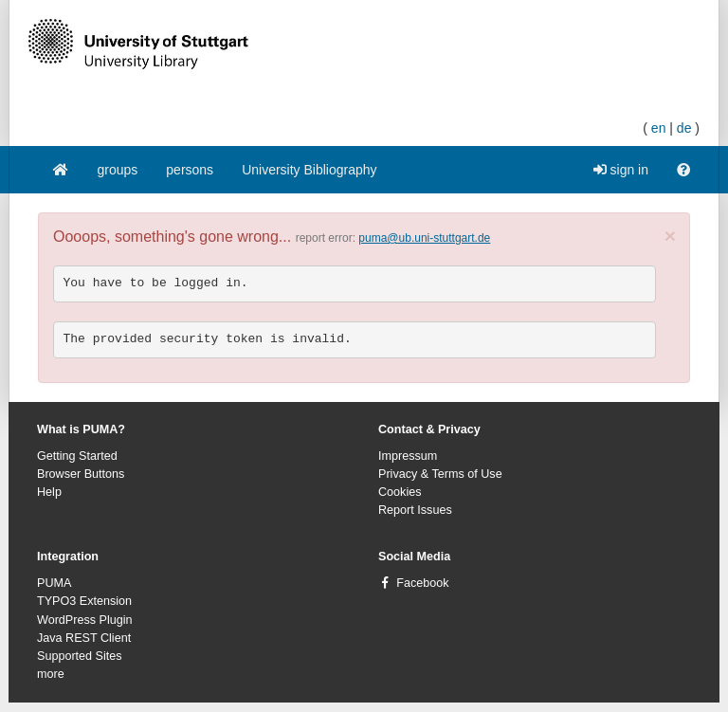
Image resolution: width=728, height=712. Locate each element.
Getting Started (77, 456)
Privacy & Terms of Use (440, 474)
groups (118, 170)
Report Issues (415, 510)
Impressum (408, 456)
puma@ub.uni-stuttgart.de (424, 238)
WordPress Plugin (85, 620)
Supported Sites (80, 656)
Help (49, 492)
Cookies (400, 492)
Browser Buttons (81, 474)
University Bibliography (309, 170)
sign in (621, 170)
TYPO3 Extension (84, 601)
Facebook (422, 583)
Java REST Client (84, 638)
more (51, 674)
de (684, 128)
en (659, 128)
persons (190, 170)
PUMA (54, 583)
